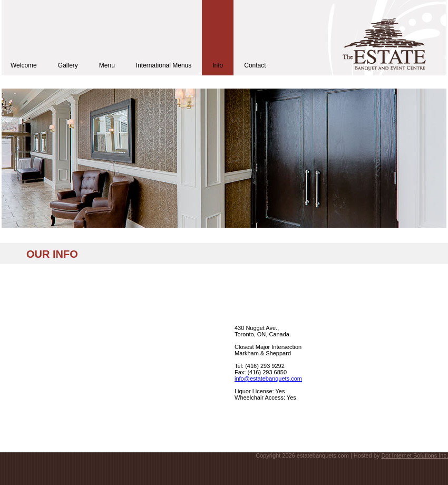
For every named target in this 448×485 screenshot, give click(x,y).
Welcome (24, 65)
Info (218, 65)
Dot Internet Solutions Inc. (415, 455)
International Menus (164, 65)
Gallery (68, 65)
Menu (107, 65)
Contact (255, 65)
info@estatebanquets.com (268, 379)
